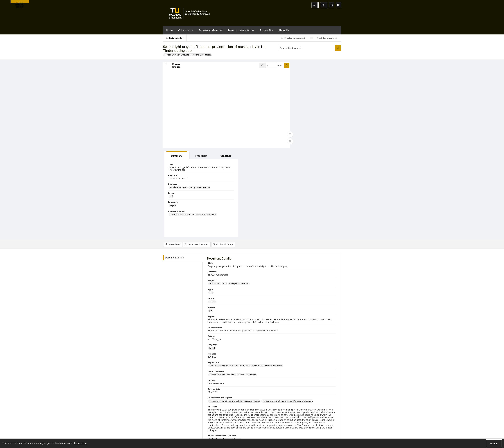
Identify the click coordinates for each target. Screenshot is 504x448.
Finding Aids (267, 30)
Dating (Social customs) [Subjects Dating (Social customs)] (318, 99)
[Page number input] (262, 66)
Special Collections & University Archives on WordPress (279, 422)
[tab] (293, 66)
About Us (284, 30)
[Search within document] (338, 48)
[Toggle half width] (282, 142)
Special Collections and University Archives (303, 435)
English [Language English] (292, 117)
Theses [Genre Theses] (212, 213)
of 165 (272, 66)
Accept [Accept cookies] (494, 443)
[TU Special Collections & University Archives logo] (190, 13)
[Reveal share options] (323, 5)
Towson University (171, 435)
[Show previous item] (254, 66)
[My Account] (331, 5)
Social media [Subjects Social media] (294, 99)
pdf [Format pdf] (290, 108)
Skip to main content (20, 2)
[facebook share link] (264, 416)
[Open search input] (315, 5)
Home (170, 30)
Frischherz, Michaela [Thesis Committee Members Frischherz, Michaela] (232, 350)
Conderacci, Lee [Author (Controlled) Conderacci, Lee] (216, 368)
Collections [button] (186, 30)
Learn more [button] (80, 443)
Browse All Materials (211, 30)
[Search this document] (307, 48)
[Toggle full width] (282, 135)
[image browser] (174, 66)
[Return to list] (176, 38)
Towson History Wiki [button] (241, 30)
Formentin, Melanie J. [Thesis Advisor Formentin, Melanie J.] (218, 377)
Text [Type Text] (211, 204)
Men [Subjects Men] (304, 99)
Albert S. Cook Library (235, 435)
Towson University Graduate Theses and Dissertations (188, 55)
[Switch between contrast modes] (338, 5)
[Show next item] (278, 66)
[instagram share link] (258, 416)
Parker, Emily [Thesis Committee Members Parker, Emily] (215, 350)
